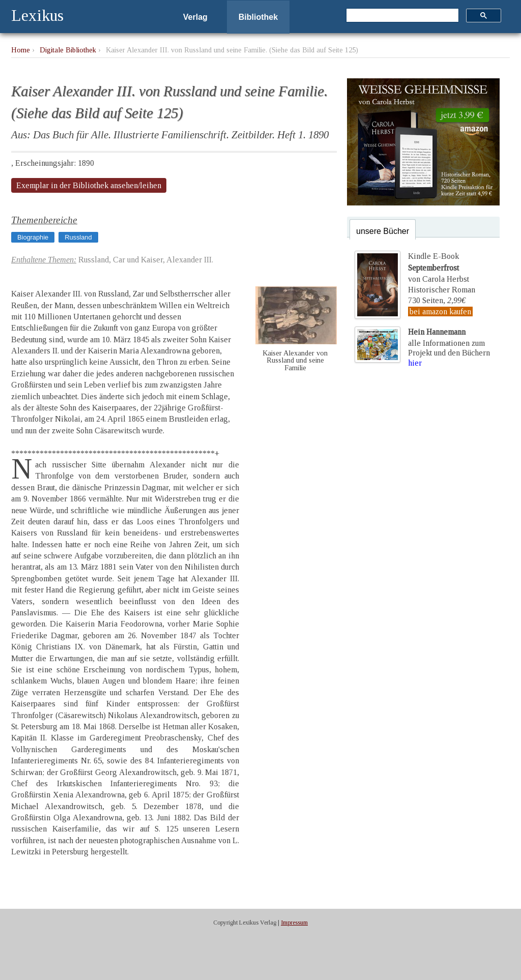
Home (21, 50)
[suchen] (401, 16)
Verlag (195, 17)
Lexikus (37, 15)
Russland (78, 237)
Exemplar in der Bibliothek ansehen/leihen (89, 185)
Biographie (33, 237)
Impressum (294, 923)
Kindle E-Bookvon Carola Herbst (439, 268)
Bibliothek (258, 17)
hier (415, 363)
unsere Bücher (383, 231)
